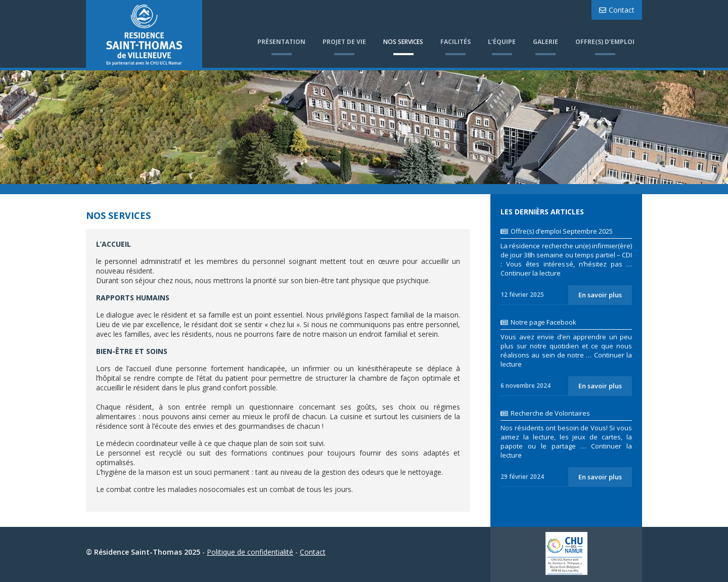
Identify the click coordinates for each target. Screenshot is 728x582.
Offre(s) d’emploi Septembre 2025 (557, 231)
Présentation (281, 42)
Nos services (403, 42)
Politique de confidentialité (250, 552)
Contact (617, 10)
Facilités (456, 42)
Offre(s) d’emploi (605, 42)
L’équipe (502, 42)
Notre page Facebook (538, 322)
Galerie (545, 42)
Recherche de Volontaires (545, 413)
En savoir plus (600, 295)
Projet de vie (344, 42)
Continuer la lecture (531, 273)
